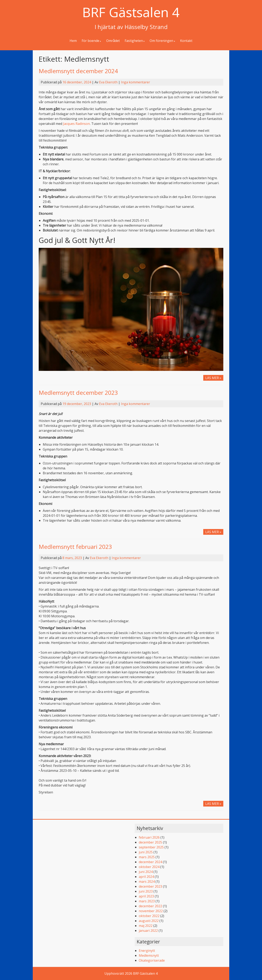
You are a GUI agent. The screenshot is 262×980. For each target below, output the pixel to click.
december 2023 (150, 886)
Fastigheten (134, 41)
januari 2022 (148, 931)
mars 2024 (147, 882)
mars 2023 (147, 901)
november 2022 (151, 911)
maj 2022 (146, 926)
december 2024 (150, 862)
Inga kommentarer (136, 82)
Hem (73, 41)
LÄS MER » (214, 378)
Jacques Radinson (76, 124)
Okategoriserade (152, 960)
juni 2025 (146, 852)
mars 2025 (147, 857)
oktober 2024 (149, 867)
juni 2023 (146, 891)
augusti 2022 (149, 921)
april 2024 (146, 877)
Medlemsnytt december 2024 (78, 71)
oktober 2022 (149, 916)
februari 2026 (149, 837)
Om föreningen (161, 41)
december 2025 (150, 842)
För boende (90, 41)
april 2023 (146, 896)
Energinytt (147, 951)
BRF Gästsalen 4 (131, 12)
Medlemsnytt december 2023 (78, 393)
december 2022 (150, 906)
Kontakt (186, 41)
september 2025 (151, 847)
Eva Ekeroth (108, 82)
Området (113, 41)
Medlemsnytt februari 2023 (75, 547)
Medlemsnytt (149, 955)
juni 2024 (146, 872)
